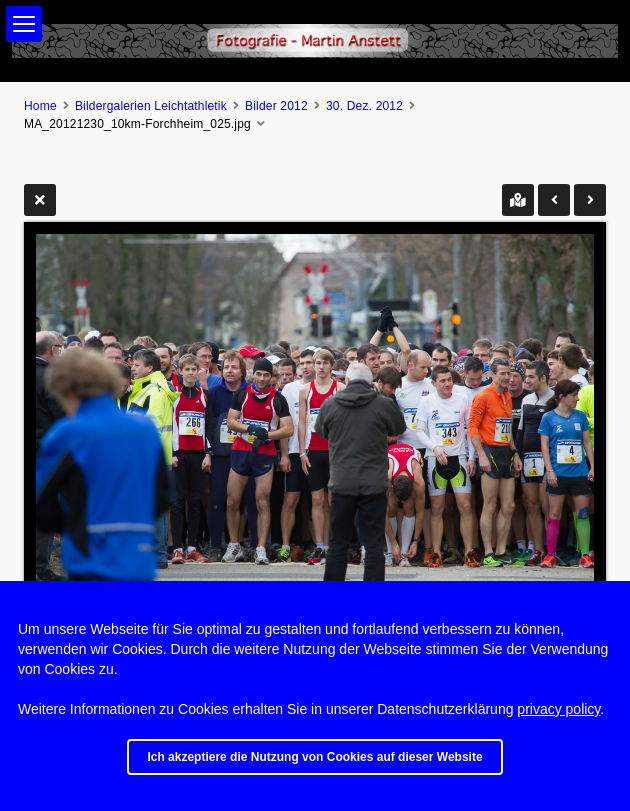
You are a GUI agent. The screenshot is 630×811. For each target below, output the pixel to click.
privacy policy (558, 709)
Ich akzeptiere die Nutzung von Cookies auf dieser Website (314, 757)
